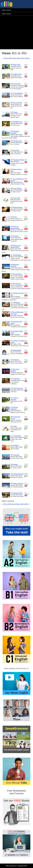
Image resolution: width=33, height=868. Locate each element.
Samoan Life (17, 141)
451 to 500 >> (26, 58)
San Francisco (18, 388)
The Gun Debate (19, 160)
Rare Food (17, 65)
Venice (15, 112)
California (16, 379)
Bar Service (17, 284)
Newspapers (17, 350)
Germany (16, 150)
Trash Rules (17, 436)
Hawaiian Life (18, 122)
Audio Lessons (6, 10)
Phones (16, 236)
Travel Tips (17, 84)
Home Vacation (18, 484)
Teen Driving (17, 188)
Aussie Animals (18, 474)
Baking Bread (18, 207)
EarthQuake (17, 255)
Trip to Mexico (18, 93)
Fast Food (17, 198)
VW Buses (17, 303)
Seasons (16, 360)
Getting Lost (17, 74)
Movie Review (18, 493)
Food (15, 217)
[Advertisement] (16, 33)
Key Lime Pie (18, 103)
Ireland (15, 464)
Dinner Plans (18, 274)
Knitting (16, 445)
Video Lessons (6, 14)
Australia (16, 455)
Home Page (16, 58)
